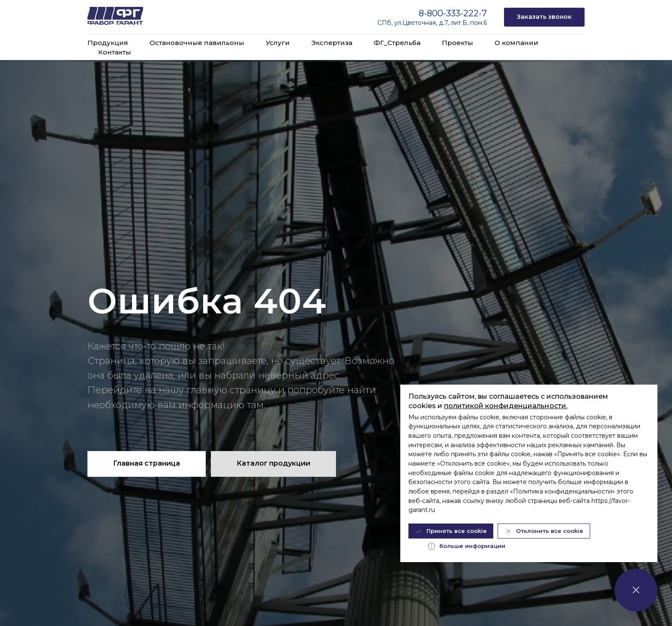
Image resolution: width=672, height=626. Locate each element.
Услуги (278, 43)
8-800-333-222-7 (453, 13)
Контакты (115, 52)
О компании (516, 43)
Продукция (108, 43)
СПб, (386, 23)
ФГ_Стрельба (397, 43)
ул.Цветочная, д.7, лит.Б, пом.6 (441, 23)
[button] (544, 17)
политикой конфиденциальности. (506, 406)
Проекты (457, 43)
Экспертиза (332, 43)
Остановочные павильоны (197, 43)
